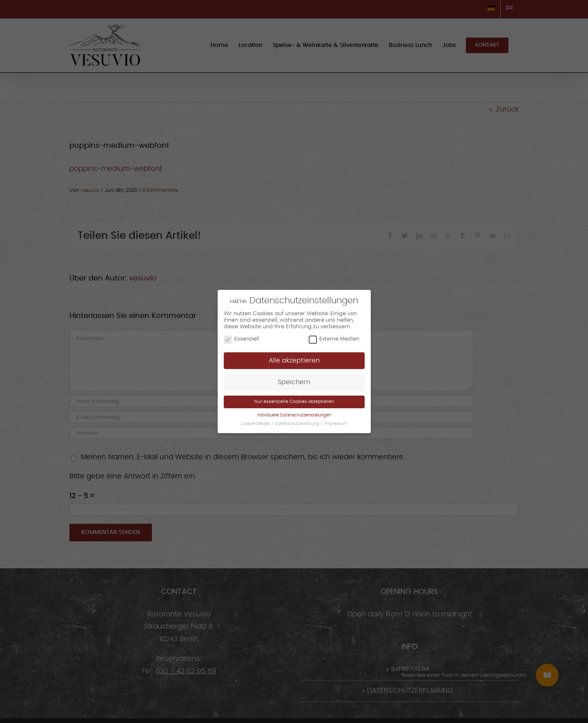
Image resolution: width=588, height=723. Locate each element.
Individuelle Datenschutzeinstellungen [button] (294, 415)
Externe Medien (334, 339)
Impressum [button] (336, 424)
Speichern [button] (294, 382)
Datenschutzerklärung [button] (298, 424)
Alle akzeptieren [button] (294, 360)
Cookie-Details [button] (256, 424)
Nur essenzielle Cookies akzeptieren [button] (294, 402)
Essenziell (241, 339)
